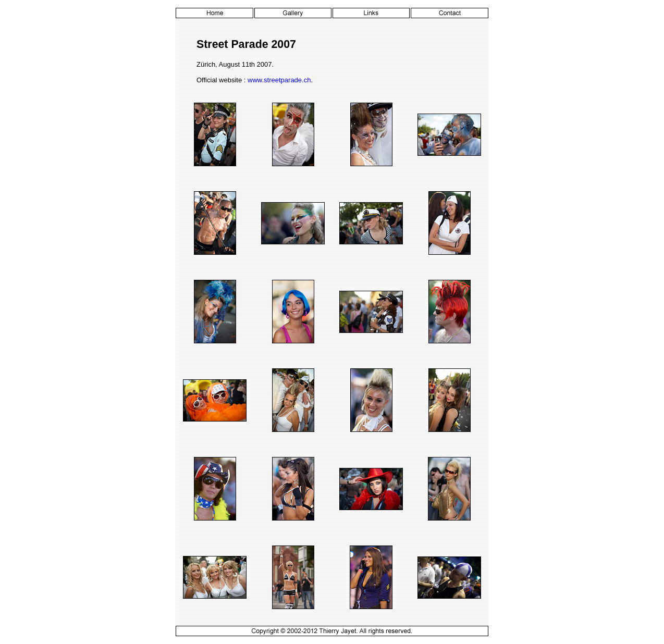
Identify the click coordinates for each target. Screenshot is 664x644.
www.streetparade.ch (279, 80)
